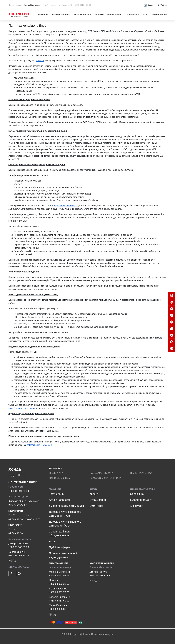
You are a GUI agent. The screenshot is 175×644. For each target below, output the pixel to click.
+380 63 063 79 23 (59, 592)
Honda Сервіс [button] (115, 15)
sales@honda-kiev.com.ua (21, 408)
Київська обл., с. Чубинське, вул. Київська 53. (24, 503)
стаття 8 (40, 61)
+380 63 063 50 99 (59, 601)
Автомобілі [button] (42, 15)
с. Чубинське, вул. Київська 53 (59, 5)
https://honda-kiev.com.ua (66, 206)
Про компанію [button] (159, 15)
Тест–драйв (56, 494)
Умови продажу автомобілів (66, 506)
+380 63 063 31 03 (59, 609)
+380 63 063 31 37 (59, 584)
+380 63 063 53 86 (19, 547)
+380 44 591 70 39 (83, 5)
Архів (52, 541)
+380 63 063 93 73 (59, 576)
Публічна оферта (60, 547)
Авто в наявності (61, 15)
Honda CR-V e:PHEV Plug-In (105, 478)
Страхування (98, 500)
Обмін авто (96, 506)
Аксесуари (137, 506)
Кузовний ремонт (141, 500)
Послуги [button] (99, 15)
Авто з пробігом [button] (82, 15)
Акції (146, 15)
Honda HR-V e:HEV (141, 473)
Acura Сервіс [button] (132, 15)
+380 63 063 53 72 (19, 556)
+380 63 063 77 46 (100, 576)
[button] (148, 5)
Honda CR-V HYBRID (101, 473)
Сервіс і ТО (137, 494)
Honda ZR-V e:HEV (60, 478)
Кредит (94, 494)
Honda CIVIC (56, 473)
